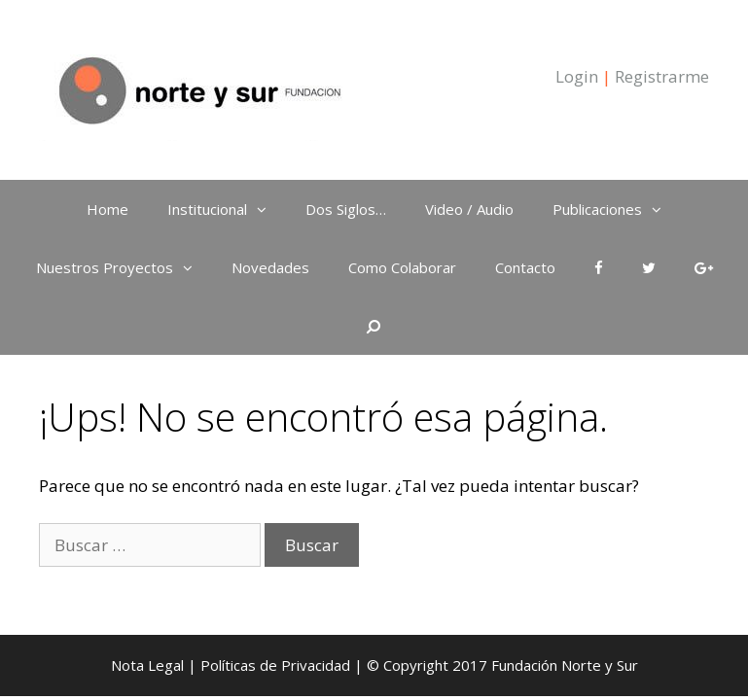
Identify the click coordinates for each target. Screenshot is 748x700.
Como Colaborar (402, 267)
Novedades (270, 267)
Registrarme (662, 76)
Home (107, 209)
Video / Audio (469, 209)
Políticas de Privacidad (275, 665)
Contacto (525, 267)
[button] (267, 209)
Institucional (227, 209)
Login (577, 76)
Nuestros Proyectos (124, 267)
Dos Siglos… (346, 209)
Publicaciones (617, 209)
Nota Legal (147, 665)
